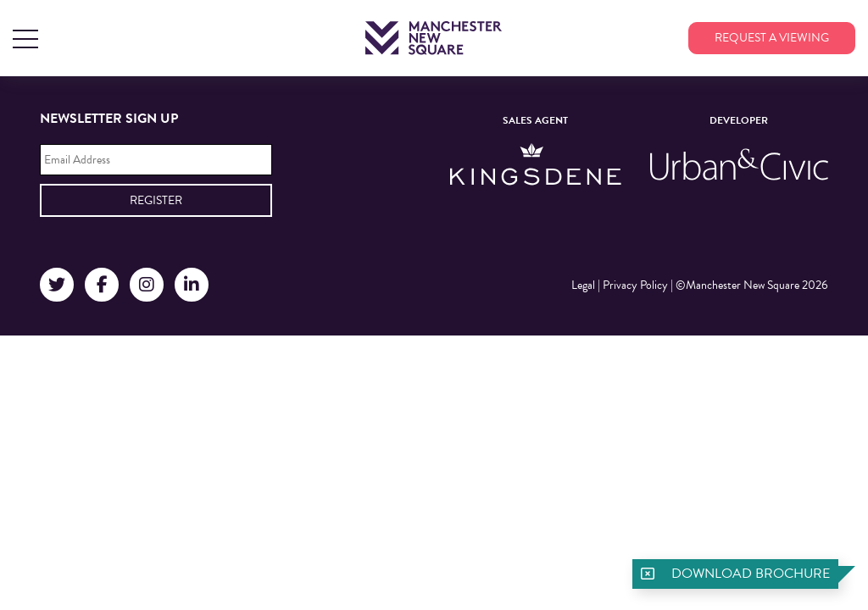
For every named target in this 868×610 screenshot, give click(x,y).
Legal (583, 285)
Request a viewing (772, 38)
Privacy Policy (635, 285)
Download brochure (751, 574)
